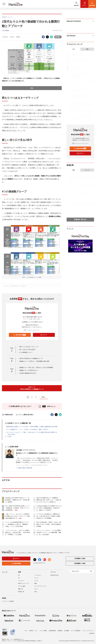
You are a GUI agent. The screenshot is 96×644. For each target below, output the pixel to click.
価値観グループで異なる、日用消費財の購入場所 (34, 361)
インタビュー (38, 575)
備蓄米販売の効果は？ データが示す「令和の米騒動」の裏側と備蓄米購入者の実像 (32, 427)
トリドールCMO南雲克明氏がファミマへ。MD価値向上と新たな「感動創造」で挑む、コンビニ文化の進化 (17, 524)
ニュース (87, 170)
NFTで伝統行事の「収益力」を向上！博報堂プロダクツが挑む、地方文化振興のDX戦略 (49, 524)
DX (19, 575)
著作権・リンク (33, 631)
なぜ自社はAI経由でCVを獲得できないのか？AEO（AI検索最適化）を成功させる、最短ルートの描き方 (49, 508)
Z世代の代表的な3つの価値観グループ (31, 358)
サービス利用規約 (76, 631)
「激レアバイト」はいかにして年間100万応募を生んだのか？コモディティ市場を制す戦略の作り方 (17, 516)
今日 (74, 49)
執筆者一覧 (21, 592)
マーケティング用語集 (8, 601)
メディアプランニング (40, 586)
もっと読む (8, 436)
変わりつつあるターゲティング (29, 347)
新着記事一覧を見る (80, 219)
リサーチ (5, 37)
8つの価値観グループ (26, 352)
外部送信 (92, 633)
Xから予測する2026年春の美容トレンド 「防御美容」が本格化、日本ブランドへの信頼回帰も (18, 508)
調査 (36, 583)
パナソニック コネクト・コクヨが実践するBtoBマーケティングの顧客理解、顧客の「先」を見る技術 (49, 532)
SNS (36, 592)
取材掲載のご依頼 (80, 563)
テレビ (36, 589)
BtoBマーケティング (24, 583)
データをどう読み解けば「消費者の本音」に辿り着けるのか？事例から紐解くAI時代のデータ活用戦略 (49, 516)
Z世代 (18, 37)
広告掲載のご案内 (80, 558)
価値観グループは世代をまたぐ (29, 370)
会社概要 (67, 631)
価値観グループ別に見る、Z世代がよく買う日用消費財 (36, 367)
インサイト (21, 581)
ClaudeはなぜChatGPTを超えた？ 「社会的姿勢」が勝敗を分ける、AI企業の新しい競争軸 (17, 500)
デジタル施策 (22, 586)
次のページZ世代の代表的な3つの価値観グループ (32, 388)
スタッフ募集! (43, 631)
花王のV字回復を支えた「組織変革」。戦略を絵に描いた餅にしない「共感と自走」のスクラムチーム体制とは (49, 500)
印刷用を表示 (7, 415)
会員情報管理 (52, 631)
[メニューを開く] (4, 4)
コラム (12, 37)
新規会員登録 (19, 335)
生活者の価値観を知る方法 (28, 373)
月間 (87, 49)
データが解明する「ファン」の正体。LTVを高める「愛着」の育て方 (27, 429)
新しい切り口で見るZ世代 (27, 349)
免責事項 (60, 631)
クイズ (36, 581)
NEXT (44, 397)
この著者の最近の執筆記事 (24, 468)
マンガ (36, 578)
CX (19, 578)
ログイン (44, 335)
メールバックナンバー (32, 330)
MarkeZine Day (54, 575)
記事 (74, 170)
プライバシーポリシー (88, 631)
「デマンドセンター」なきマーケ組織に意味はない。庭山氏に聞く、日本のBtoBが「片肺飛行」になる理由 (17, 532)
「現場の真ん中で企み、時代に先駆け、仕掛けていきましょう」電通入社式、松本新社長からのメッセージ (80, 213)
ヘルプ (26, 631)
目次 (45, 88)
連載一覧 (21, 589)
